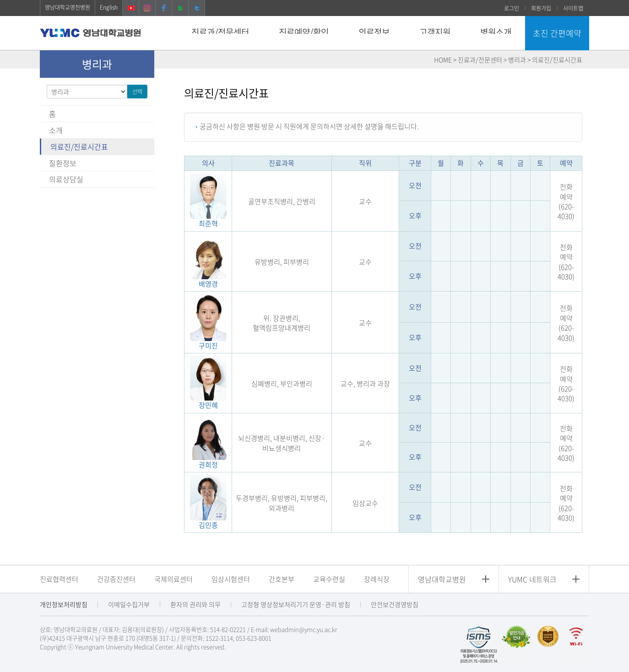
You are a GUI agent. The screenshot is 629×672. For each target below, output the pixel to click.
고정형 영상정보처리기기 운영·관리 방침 (296, 604)
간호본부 (282, 579)
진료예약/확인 (304, 32)
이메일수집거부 (129, 604)
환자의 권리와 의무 (195, 604)
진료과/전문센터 (220, 32)
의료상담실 (66, 179)
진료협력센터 (59, 579)
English (109, 7)
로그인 (512, 8)
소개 (56, 130)
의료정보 (374, 32)
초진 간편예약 (557, 33)
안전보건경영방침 (395, 604)
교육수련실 (329, 579)
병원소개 (496, 32)
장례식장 (377, 579)
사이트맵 (573, 8)
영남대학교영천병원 (68, 7)
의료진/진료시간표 (79, 146)
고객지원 (435, 32)
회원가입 (541, 8)
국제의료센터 (174, 579)
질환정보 (63, 163)
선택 (137, 92)
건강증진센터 (116, 579)
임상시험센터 (231, 579)
